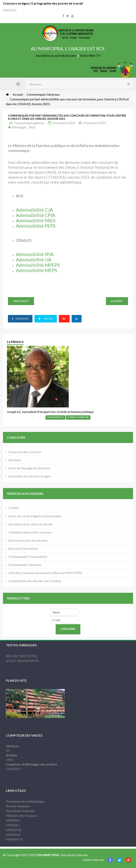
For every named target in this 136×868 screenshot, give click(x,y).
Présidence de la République (25, 801)
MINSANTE (14, 839)
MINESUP (13, 835)
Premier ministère (18, 806)
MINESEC (13, 825)
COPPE (13, 508)
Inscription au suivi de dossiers (56, 55)
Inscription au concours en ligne (29, 476)
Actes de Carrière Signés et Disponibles (35, 516)
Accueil (18, 94)
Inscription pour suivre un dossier (30, 524)
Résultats (14, 460)
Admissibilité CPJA (36, 215)
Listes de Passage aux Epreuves (29, 468)
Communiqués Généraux (43, 94)
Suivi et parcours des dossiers (28, 540)
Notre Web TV (90, 55)
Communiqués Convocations (27, 557)
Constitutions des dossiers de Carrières (34, 581)
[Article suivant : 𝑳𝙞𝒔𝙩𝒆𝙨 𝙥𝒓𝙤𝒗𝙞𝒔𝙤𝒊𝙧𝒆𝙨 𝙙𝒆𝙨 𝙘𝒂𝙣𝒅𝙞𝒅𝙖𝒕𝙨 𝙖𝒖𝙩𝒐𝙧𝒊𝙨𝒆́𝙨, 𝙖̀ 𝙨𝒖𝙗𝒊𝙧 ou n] (117, 301)
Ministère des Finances (21, 816)
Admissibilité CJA (34, 210)
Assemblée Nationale (20, 811)
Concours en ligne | (17, 3)
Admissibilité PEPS (36, 226)
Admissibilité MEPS (36, 270)
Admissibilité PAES (36, 220)
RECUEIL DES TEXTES (21, 656)
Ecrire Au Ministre (78, 417)
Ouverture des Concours (25, 452)
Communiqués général (29, 123)
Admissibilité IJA (34, 260)
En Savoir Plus (55, 417)
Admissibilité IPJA (35, 254)
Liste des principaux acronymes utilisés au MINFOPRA (45, 573)
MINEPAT (13, 820)
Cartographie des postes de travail (57, 3)
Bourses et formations (23, 548)
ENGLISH (10, 10)
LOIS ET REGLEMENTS (22, 661)
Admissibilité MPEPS (38, 265)
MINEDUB (14, 830)
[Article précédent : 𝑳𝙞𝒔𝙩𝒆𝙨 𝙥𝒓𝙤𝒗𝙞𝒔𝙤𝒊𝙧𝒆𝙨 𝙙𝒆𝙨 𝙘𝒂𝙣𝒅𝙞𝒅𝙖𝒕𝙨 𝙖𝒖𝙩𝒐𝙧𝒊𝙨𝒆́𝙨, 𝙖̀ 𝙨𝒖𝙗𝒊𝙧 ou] (21, 301)
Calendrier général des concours (30, 532)
